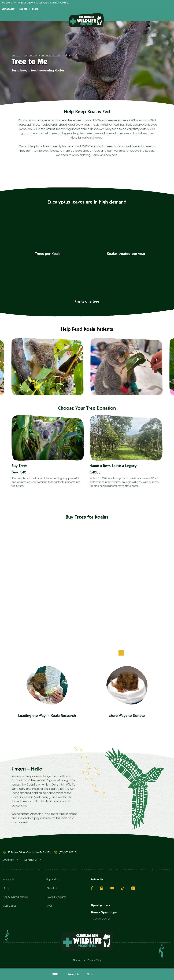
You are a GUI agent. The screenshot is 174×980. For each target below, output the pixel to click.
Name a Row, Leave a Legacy (113, 466)
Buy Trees (19, 466)
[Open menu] (55, 975)
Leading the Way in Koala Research (47, 716)
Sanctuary (8, 9)
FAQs (49, 906)
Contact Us (31, 860)
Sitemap (77, 960)
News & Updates (56, 897)
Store (35, 9)
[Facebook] (92, 888)
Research (73, 975)
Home (15, 55)
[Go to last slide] (12, 367)
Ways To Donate (51, 55)
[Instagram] (102, 888)
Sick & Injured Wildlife (15, 897)
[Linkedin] (133, 888)
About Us (52, 888)
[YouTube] (112, 888)
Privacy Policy (94, 960)
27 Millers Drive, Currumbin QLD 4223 (29, 853)
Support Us (30, 55)
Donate (113, 975)
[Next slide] (162, 367)
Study (90, 975)
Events (23, 9)
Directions (9, 860)
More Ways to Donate (127, 716)
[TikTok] (123, 888)
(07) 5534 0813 (68, 853)
